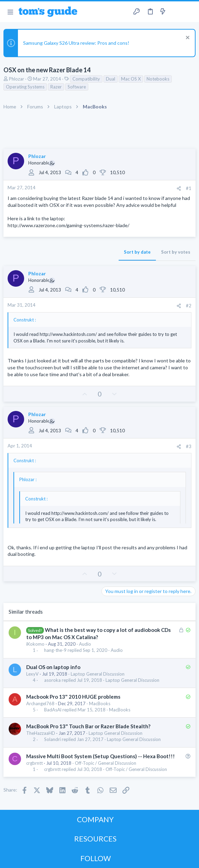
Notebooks (158, 79)
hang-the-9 (55, 650)
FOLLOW (96, 858)
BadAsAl (53, 710)
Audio (85, 644)
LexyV (32, 674)
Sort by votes (176, 252)
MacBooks (100, 703)
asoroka (52, 680)
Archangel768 (40, 703)
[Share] (179, 188)
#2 (189, 306)
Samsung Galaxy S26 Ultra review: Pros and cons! (76, 43)
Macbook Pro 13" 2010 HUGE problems (73, 697)
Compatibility (86, 79)
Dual (111, 79)
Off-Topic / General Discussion (106, 763)
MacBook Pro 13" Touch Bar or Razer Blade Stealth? (88, 726)
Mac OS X (131, 79)
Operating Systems (25, 87)
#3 (189, 446)
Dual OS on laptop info (53, 667)
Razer (56, 87)
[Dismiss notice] (187, 38)
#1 (189, 188)
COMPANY (95, 819)
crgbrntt (34, 763)
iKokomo (35, 644)
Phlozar (17, 79)
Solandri (52, 739)
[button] (10, 12)
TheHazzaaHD (41, 733)
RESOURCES (95, 839)
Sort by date (137, 252)
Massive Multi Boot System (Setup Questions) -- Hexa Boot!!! (101, 756)
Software (77, 87)
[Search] (190, 12)
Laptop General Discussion (98, 674)
